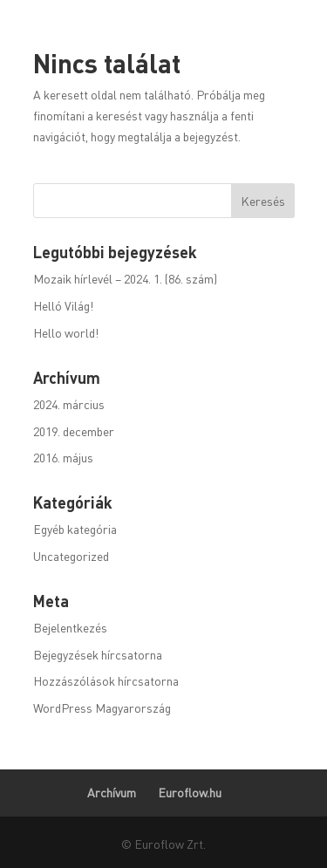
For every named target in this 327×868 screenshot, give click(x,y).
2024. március (69, 404)
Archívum (112, 792)
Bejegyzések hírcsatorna (98, 654)
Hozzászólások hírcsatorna (106, 680)
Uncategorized (71, 556)
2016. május (63, 457)
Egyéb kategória (75, 529)
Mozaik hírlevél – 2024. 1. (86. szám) (125, 278)
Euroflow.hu (190, 792)
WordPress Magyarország (102, 707)
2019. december (74, 431)
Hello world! (66, 332)
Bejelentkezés (70, 627)
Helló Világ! (63, 305)
